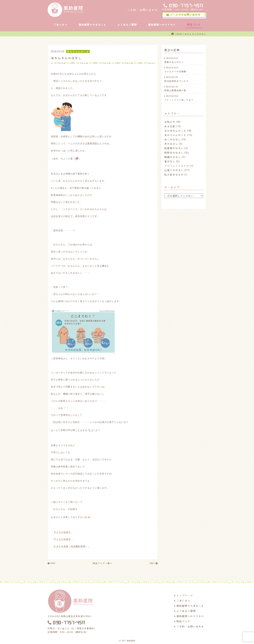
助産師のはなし (174, 148)
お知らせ (170, 122)
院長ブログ (194, 25)
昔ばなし (170, 161)
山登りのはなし (174, 170)
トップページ (184, 595)
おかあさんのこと (175, 131)
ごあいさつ (60, 25)
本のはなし (171, 144)
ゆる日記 (170, 126)
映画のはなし (173, 157)
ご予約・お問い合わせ (189, 626)
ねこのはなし (173, 139)
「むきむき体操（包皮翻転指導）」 (71, 546)
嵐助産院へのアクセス (162, 25)
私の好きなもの (174, 175)
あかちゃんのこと (175, 135)
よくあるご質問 (127, 25)
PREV (154, 563)
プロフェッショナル (177, 166)
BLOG (179, 34)
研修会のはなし (174, 153)
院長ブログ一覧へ (103, 563)
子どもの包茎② (62, 539)
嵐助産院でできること (92, 25)
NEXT (52, 563)
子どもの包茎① (62, 532)
